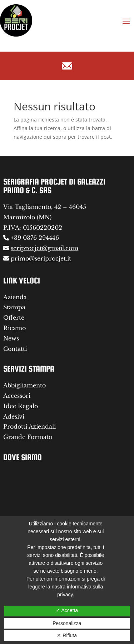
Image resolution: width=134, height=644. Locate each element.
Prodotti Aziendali (29, 426)
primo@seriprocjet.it (41, 258)
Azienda (15, 297)
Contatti (15, 349)
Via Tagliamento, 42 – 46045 (45, 207)
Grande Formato (28, 437)
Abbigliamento (24, 385)
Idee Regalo (21, 406)
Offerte (14, 318)
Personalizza (67, 623)
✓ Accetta (67, 610)
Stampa (14, 307)
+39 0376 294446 (35, 238)
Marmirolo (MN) (27, 217)
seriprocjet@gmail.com (44, 248)
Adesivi (14, 416)
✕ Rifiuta (67, 635)
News (11, 338)
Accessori (17, 396)
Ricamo (14, 328)
